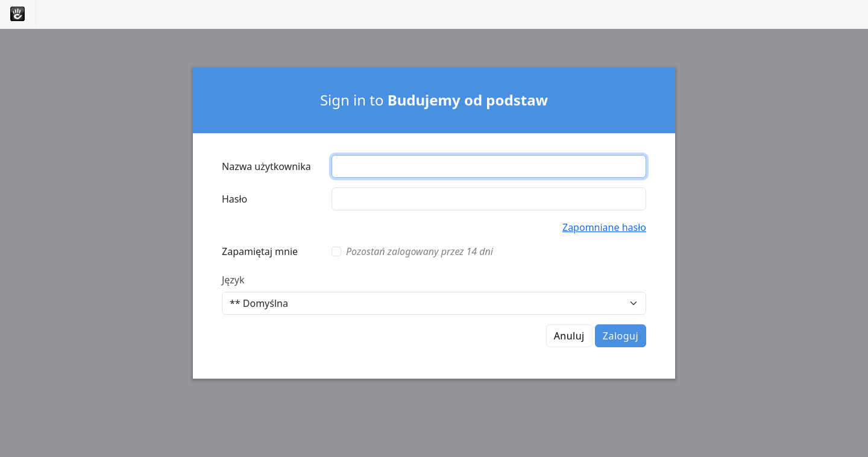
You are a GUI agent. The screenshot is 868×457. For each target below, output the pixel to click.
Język (233, 280)
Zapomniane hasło (604, 227)
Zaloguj (621, 336)
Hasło (234, 199)
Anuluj (569, 336)
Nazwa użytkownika (266, 166)
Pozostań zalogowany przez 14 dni (420, 251)
